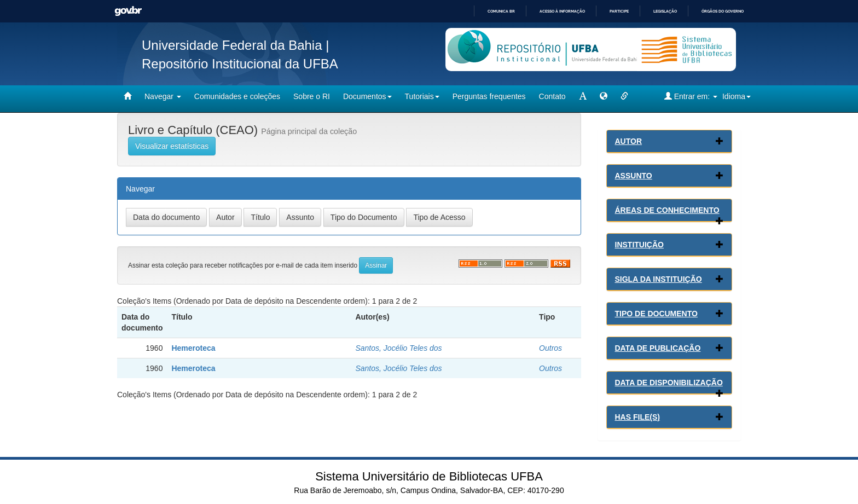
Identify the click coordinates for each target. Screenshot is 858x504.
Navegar (163, 96)
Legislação (665, 11)
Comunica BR (501, 11)
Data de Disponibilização (669, 383)
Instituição (639, 245)
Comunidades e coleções (237, 96)
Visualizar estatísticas (172, 146)
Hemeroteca (193, 348)
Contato (552, 96)
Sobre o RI (312, 96)
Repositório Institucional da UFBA (240, 64)
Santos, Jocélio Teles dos (398, 348)
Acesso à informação (562, 11)
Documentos (367, 96)
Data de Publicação (658, 348)
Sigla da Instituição (659, 279)
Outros (550, 348)
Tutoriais (422, 96)
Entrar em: (691, 96)
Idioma (737, 96)
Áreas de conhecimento (667, 210)
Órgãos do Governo (723, 11)
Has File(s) (637, 417)
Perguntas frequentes (489, 96)
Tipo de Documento (656, 314)
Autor (629, 141)
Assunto (634, 176)
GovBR (128, 11)
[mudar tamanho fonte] (583, 96)
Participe (619, 11)
